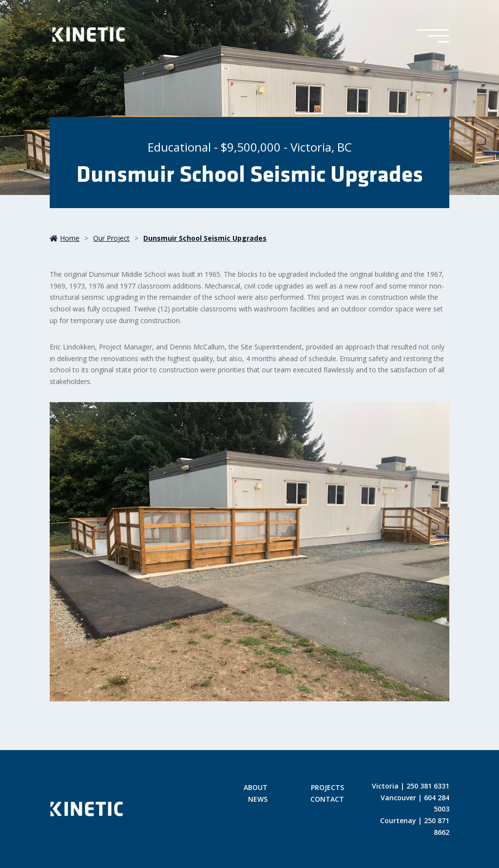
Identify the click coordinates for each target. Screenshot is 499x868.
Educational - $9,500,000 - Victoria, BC (250, 147)
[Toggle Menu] (433, 37)
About (256, 788)
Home (65, 238)
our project (111, 238)
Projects (327, 788)
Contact (327, 800)
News (258, 800)
